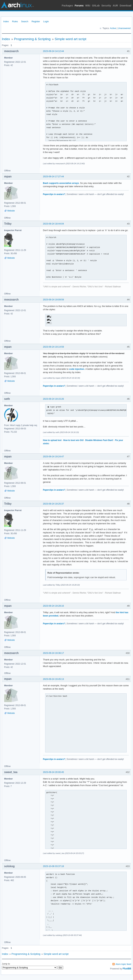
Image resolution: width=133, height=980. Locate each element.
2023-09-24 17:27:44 (53, 176)
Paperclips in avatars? (54, 194)
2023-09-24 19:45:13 (53, 679)
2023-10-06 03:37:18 (53, 866)
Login (46, 21)
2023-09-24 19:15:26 (53, 399)
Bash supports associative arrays (61, 183)
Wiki (88, 6)
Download (125, 6)
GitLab (96, 6)
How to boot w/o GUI (73, 440)
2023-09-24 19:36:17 (53, 653)
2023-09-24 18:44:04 (53, 224)
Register (36, 21)
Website (11, 211)
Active (113, 28)
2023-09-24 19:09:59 (53, 300)
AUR (115, 6)
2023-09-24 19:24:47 (53, 456)
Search (25, 21)
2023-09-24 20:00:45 (53, 772)
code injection (77, 369)
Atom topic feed (123, 964)
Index (6, 21)
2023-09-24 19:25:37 (53, 504)
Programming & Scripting (32, 39)
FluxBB (127, 969)
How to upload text (52, 440)
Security (106, 6)
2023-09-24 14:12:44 (53, 51)
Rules (15, 21)
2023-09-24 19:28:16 (53, 606)
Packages (67, 6)
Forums (79, 6)
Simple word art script (71, 39)
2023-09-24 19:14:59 (53, 347)
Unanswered (124, 28)
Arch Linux (17, 5)
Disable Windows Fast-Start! (99, 440)
